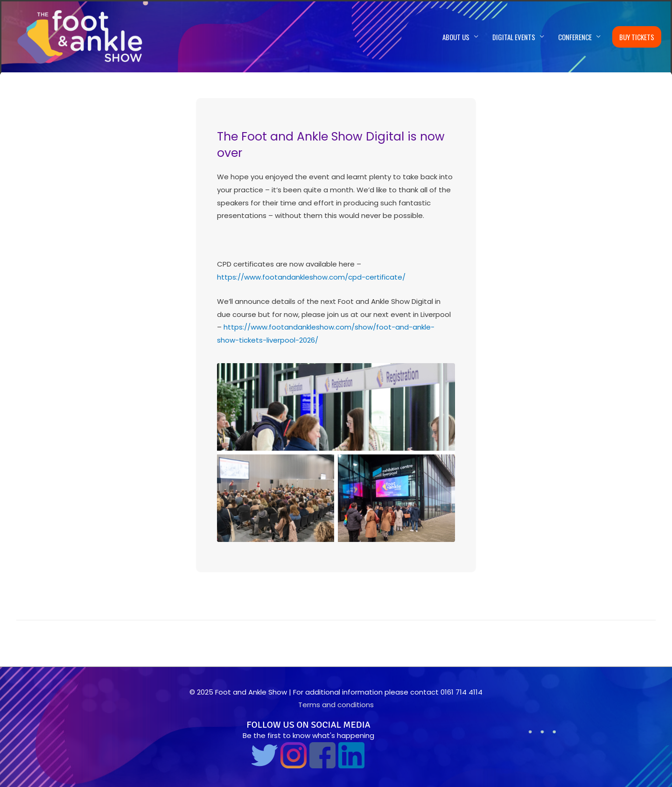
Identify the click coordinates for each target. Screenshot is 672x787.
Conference (575, 37)
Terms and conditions (336, 705)
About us (456, 37)
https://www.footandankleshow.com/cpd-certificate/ (311, 277)
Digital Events (514, 37)
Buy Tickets (637, 37)
